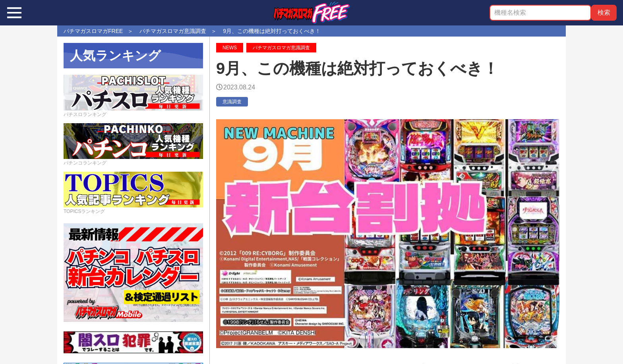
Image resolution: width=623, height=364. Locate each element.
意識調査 (232, 102)
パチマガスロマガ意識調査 (281, 48)
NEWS (230, 48)
